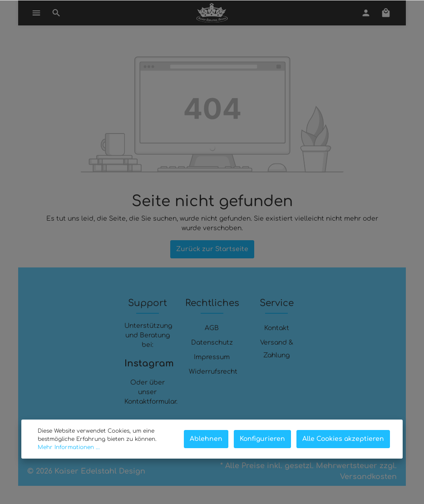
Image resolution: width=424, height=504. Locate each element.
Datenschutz (212, 343)
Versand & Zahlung (277, 349)
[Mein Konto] (366, 13)
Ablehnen (206, 439)
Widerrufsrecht (213, 372)
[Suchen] (56, 13)
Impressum (212, 357)
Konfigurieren (262, 439)
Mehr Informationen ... (69, 447)
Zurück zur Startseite (212, 249)
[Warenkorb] (386, 13)
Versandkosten (368, 477)
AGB (212, 328)
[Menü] (36, 13)
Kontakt (277, 328)
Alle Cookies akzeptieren (343, 439)
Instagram (148, 363)
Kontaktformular (150, 402)
